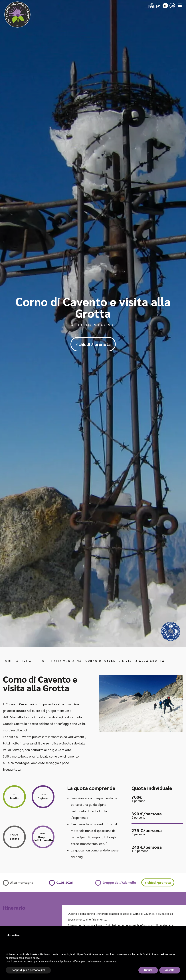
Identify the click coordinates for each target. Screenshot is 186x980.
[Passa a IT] (165, 4)
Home (8, 661)
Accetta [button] (170, 970)
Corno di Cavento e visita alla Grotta (125, 661)
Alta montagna (68, 661)
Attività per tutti (33, 661)
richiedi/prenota (158, 882)
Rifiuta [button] (148, 970)
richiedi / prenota (93, 344)
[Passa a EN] (172, 4)
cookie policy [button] (32, 958)
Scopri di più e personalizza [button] (28, 970)
